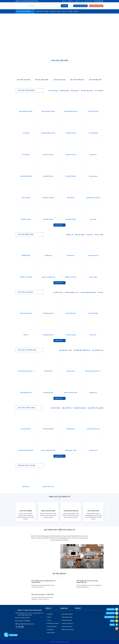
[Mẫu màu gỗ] (26, 477)
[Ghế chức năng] (71, 362)
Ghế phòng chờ (71, 429)
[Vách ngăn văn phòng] (48, 188)
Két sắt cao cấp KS (71, 335)
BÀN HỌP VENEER (71, 176)
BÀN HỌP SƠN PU (48, 176)
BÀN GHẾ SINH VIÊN (26, 393)
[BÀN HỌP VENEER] (71, 167)
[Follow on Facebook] (95, 1)
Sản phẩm (46, 11)
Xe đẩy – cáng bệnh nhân (48, 277)
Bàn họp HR (93, 219)
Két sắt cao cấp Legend (26, 313)
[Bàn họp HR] (93, 210)
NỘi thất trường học (27, 350)
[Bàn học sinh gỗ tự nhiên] (71, 383)
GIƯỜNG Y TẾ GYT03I (71, 277)
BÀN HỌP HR (93, 155)
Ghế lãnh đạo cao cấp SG (93, 198)
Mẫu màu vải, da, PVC (48, 487)
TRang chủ (39, 11)
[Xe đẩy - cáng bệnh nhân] (48, 268)
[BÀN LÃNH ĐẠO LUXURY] (26, 102)
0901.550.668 (13, 635)
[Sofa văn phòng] (93, 167)
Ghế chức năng (71, 371)
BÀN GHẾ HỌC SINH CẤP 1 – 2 (26, 371)
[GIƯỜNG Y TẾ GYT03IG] (26, 268)
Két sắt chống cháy (71, 313)
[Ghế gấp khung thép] (48, 304)
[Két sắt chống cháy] (71, 304)
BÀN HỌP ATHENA (71, 219)
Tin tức (64, 11)
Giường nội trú (93, 393)
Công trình (53, 11)
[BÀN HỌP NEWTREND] (26, 167)
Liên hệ (76, 11)
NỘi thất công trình (27, 408)
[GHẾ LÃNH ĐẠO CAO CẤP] (48, 124)
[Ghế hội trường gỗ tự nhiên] (26, 441)
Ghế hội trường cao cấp (93, 429)
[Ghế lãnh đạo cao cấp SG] (93, 188)
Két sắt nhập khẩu (93, 313)
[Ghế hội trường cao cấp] (93, 419)
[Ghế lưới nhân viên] (71, 145)
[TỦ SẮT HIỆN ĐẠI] (93, 124)
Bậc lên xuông (93, 277)
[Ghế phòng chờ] (71, 419)
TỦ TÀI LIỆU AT (26, 155)
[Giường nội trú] (93, 383)
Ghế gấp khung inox (48, 335)
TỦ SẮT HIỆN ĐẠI (93, 133)
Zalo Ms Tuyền (110, 613)
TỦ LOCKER (26, 133)
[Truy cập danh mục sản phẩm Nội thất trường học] (77, 74)
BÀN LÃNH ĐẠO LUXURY (26, 111)
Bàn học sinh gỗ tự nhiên (71, 393)
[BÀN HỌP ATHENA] (71, 210)
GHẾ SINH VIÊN (48, 371)
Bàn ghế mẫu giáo (48, 393)
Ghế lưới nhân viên (71, 155)
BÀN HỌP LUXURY (26, 219)
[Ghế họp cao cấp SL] (48, 145)
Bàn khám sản (71, 255)
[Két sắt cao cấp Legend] (26, 304)
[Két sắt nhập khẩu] (93, 304)
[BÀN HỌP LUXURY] (26, 210)
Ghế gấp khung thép (48, 313)
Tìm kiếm (64, 6)
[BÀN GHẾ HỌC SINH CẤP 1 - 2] (26, 362)
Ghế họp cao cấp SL (48, 155)
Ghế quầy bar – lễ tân (71, 450)
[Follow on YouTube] (22, 627)
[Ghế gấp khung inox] (48, 325)
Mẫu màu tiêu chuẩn (26, 465)
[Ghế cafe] (26, 325)
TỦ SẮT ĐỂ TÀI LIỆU (93, 111)
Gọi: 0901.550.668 (109, 617)
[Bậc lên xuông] (93, 268)
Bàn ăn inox (93, 335)
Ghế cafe (26, 335)
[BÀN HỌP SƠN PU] (48, 167)
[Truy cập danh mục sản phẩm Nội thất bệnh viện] (95, 74)
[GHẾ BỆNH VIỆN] (26, 246)
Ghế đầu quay (48, 255)
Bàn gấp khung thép (48, 429)
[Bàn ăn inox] (93, 325)
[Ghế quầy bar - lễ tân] (71, 441)
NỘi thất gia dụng (26, 292)
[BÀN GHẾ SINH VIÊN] (26, 383)
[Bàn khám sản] (71, 246)
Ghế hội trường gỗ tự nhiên (26, 450)
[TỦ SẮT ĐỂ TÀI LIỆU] (93, 102)
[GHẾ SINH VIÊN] (48, 362)
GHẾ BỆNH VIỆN (26, 255)
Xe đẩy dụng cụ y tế (93, 255)
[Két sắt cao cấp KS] (71, 325)
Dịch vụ (59, 11)
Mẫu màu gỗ (26, 487)
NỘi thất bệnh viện (26, 234)
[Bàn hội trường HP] (26, 419)
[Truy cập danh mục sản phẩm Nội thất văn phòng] (24, 74)
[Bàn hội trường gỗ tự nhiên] (48, 441)
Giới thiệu (70, 11)
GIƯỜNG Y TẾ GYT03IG (26, 277)
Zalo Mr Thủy (111, 609)
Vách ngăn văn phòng (48, 198)
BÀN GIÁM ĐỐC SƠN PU (71, 111)
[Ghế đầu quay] (48, 246)
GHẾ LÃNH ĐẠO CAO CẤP (48, 133)
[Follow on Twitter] (100, 1)
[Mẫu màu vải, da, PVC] (48, 477)
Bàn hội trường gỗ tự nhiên (48, 450)
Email (112, 621)
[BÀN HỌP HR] (93, 145)
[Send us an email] (102, 1)
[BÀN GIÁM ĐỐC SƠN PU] (71, 102)
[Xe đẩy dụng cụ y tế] (93, 246)
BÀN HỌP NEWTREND (26, 176)
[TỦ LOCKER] (26, 124)
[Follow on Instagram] (97, 1)
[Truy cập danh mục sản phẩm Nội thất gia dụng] (59, 74)
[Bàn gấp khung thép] (48, 419)
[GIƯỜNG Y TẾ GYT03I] (71, 268)
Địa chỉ (112, 625)
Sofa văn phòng (93, 176)
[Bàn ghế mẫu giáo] (48, 383)
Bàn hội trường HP (26, 429)
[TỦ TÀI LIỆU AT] (26, 145)
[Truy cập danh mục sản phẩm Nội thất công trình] (42, 74)
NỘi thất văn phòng (26, 90)
